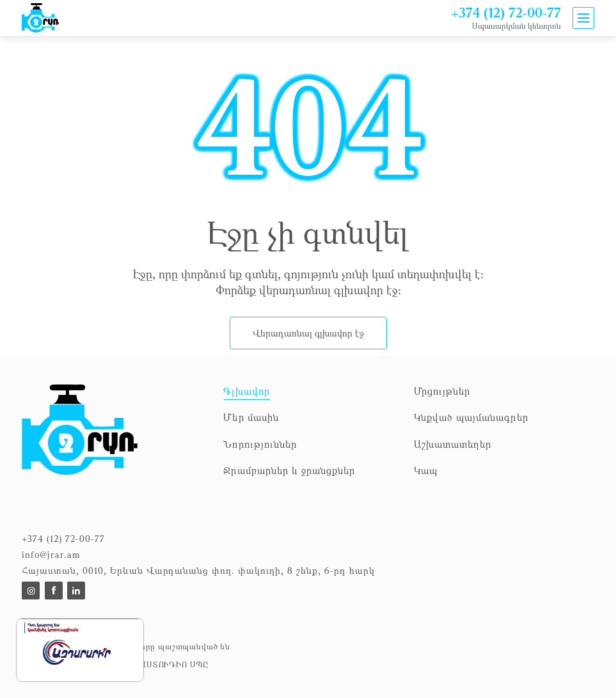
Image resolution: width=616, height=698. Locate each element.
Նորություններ (260, 444)
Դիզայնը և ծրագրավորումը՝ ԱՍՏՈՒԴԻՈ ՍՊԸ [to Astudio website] (115, 664)
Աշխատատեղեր (453, 444)
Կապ (426, 470)
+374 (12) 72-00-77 (506, 12)
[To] (31, 591)
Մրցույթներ (442, 391)
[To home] (41, 18)
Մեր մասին (251, 417)
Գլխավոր (246, 391)
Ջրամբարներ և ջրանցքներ (289, 470)
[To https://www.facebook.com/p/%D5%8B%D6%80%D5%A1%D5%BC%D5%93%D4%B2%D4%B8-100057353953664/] (54, 591)
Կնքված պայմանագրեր (471, 417)
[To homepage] (116, 437)
